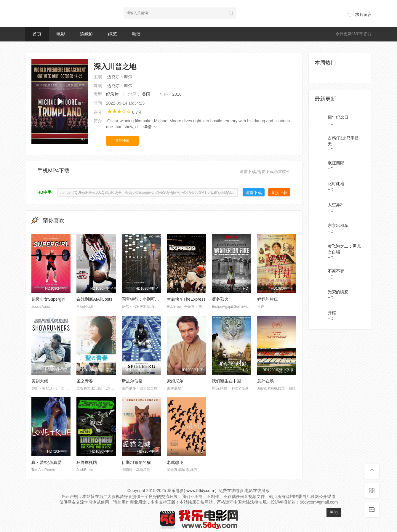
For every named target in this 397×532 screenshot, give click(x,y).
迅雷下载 (254, 193)
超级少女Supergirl (48, 299)
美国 (146, 94)
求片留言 (359, 15)
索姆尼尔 (175, 381)
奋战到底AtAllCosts (94, 299)
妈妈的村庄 (268, 299)
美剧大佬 (40, 381)
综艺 (113, 34)
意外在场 (265, 381)
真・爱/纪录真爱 (47, 462)
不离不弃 (336, 271)
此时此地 (336, 184)
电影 (61, 34)
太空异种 (336, 205)
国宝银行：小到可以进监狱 (147, 299)
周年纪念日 (338, 117)
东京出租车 (338, 225)
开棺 (332, 313)
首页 (37, 34)
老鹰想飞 (175, 462)
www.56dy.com (200, 491)
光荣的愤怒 (338, 292)
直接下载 (279, 193)
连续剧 (87, 34)
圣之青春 (85, 381)
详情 (151, 127)
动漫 (136, 34)
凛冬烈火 (220, 299)
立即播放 (122, 140)
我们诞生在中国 (226, 381)
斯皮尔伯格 (132, 381)
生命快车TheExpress (186, 299)
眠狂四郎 (336, 163)
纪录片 (112, 94)
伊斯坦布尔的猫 (136, 462)
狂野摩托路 (87, 462)
